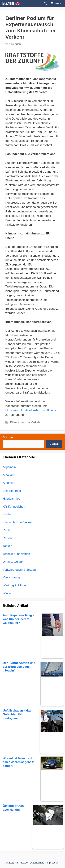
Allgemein (9, 467)
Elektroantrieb (12, 491)
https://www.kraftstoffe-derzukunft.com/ (31, 410)
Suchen (8, 437)
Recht (7, 530)
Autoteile (8, 483)
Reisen (7, 538)
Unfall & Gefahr (13, 562)
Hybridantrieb (12, 499)
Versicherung (11, 577)
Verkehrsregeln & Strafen (19, 570)
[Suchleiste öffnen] (45, 3)
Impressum (53, 863)
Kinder (7, 514)
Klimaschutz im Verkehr (25, 422)
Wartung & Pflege (14, 585)
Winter (7, 593)
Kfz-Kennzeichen (14, 507)
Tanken (8, 546)
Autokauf (9, 475)
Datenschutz (37, 863)
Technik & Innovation (16, 554)
